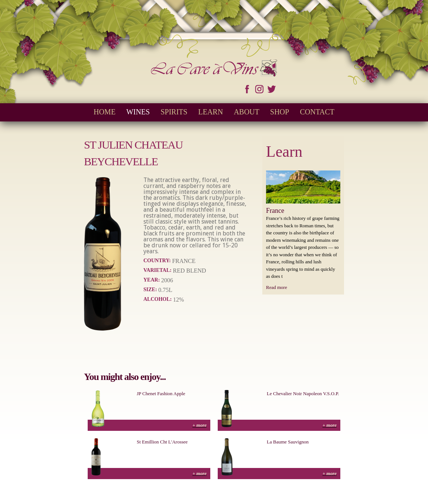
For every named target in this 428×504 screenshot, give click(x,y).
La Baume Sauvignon (288, 442)
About (247, 112)
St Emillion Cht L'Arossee (162, 442)
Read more (277, 287)
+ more (200, 425)
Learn (210, 112)
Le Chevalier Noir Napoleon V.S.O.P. (303, 394)
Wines (138, 112)
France (275, 211)
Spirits (174, 112)
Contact (317, 112)
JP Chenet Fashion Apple (161, 394)
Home (105, 112)
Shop (280, 112)
